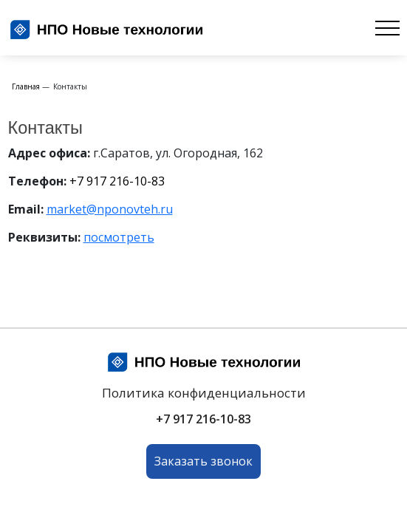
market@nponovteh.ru (110, 209)
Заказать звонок (203, 461)
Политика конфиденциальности (204, 393)
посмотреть (119, 237)
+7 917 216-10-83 (117, 181)
